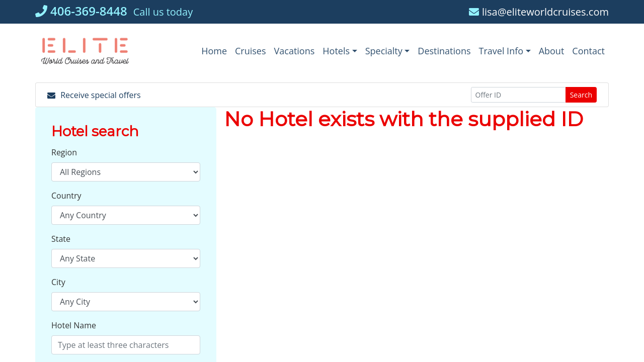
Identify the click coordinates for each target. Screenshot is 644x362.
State (61, 239)
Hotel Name (74, 325)
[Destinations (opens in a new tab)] (444, 51)
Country (66, 196)
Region (64, 152)
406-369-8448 (81, 11)
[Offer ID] (518, 95)
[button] (340, 51)
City (58, 282)
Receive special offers (94, 95)
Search (581, 95)
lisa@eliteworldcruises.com (539, 12)
